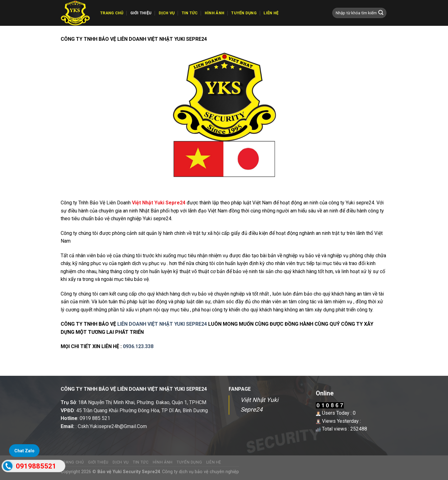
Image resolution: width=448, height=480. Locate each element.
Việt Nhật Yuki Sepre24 (159, 203)
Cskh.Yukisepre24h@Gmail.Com (112, 426)
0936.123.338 (138, 346)
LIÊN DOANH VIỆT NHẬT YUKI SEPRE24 (162, 324)
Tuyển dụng (244, 13)
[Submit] (381, 13)
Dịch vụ (167, 13)
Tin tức (190, 13)
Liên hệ (271, 13)
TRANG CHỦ (112, 13)
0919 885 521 (95, 418)
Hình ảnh (215, 13)
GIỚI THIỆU (141, 13)
